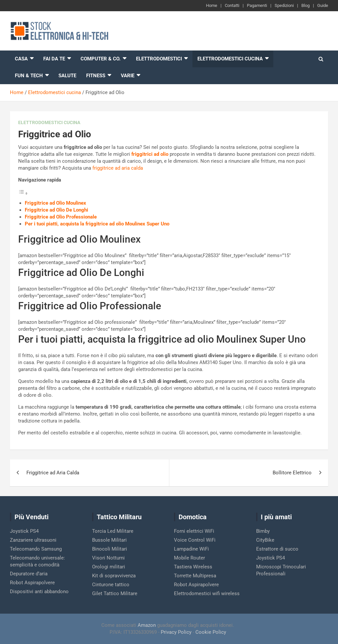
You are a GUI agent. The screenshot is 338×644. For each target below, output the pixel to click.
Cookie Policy (211, 632)
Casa (21, 59)
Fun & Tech (29, 76)
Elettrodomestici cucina (230, 59)
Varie (128, 76)
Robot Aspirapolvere (32, 583)
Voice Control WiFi (195, 540)
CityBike (265, 540)
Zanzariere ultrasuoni (33, 540)
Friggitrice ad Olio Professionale (61, 217)
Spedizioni (284, 5)
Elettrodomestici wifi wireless (207, 593)
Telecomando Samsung (36, 549)
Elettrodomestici (159, 59)
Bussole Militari (109, 540)
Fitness (96, 76)
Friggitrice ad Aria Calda (53, 473)
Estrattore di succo (277, 549)
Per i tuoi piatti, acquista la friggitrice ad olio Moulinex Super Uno (97, 224)
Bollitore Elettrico (292, 473)
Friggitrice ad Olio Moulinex (55, 203)
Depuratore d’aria (29, 574)
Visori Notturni (108, 558)
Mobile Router (189, 558)
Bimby (263, 531)
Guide (323, 5)
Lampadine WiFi (191, 549)
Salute (67, 76)
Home (212, 5)
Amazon (147, 625)
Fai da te (54, 59)
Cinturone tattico (111, 585)
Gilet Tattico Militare (115, 593)
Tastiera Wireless (193, 567)
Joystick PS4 (24, 531)
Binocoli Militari (110, 549)
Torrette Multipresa (195, 576)
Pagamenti (257, 5)
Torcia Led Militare (113, 531)
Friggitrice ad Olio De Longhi (56, 210)
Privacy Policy (176, 632)
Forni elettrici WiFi (194, 531)
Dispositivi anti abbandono (39, 592)
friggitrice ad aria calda (118, 168)
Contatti (232, 5)
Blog (305, 5)
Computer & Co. (101, 59)
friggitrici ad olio (150, 154)
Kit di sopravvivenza (114, 576)
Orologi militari (109, 567)
